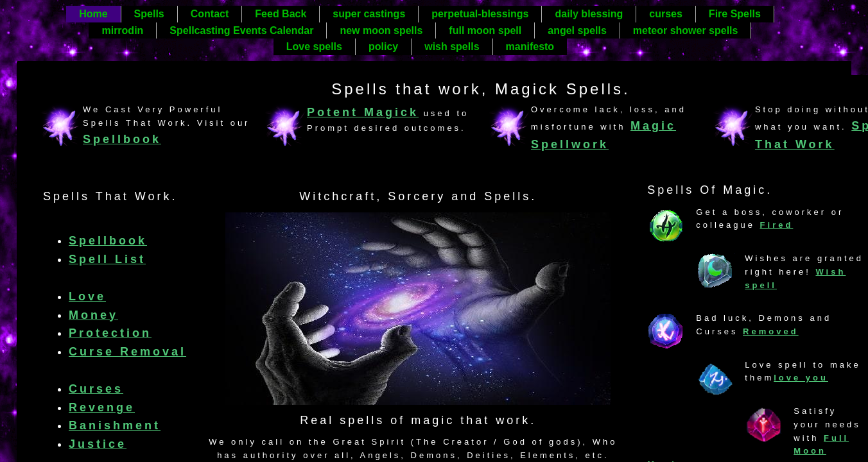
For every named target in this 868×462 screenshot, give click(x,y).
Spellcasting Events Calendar (241, 30)
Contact (210, 14)
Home (93, 14)
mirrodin (122, 30)
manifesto (530, 47)
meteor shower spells (686, 30)
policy (383, 47)
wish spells (452, 47)
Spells (149, 14)
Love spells (314, 47)
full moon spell (485, 30)
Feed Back (281, 14)
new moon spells (381, 30)
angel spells (577, 30)
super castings (369, 14)
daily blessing (589, 14)
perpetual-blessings (480, 14)
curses (666, 14)
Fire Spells (735, 14)
